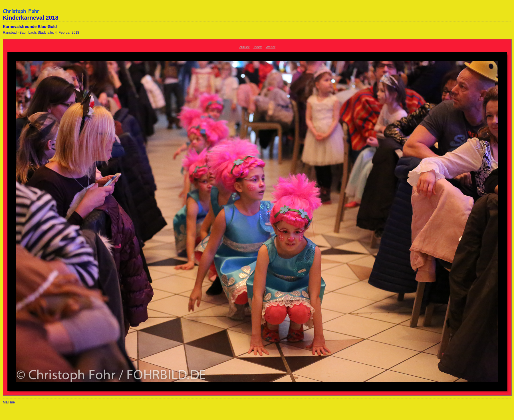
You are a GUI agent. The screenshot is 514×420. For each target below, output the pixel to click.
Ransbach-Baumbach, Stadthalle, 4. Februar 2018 (41, 33)
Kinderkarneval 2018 (31, 18)
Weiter (271, 47)
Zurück (244, 47)
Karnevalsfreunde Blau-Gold (30, 27)
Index (258, 47)
